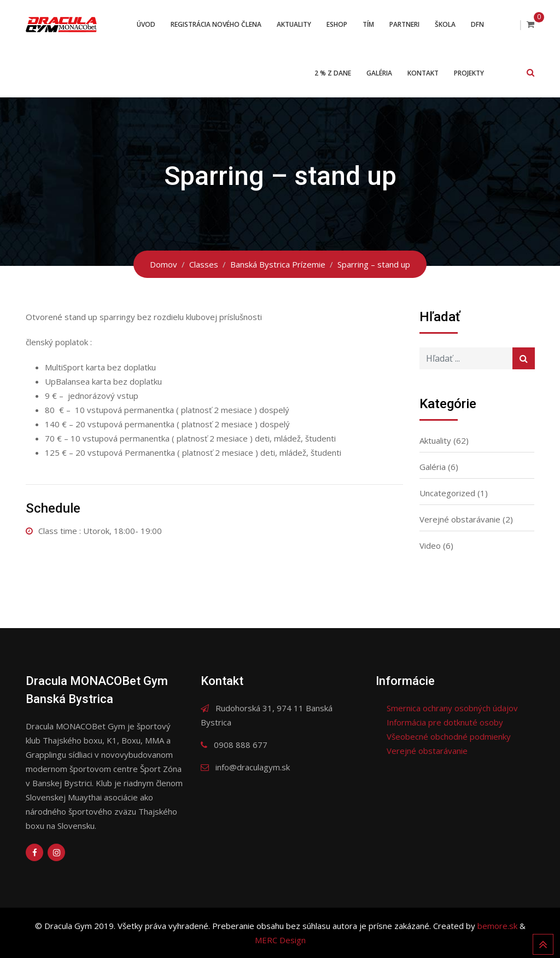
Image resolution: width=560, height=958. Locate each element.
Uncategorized (447, 493)
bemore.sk (498, 926)
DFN (477, 24)
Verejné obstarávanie (460, 519)
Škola (445, 24)
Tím (368, 24)
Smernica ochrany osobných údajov (452, 708)
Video (430, 545)
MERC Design (280, 940)
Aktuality (294, 24)
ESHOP (337, 24)
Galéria (379, 73)
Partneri (404, 24)
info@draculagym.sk (253, 767)
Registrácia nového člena (216, 24)
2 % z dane (333, 73)
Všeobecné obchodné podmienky (449, 736)
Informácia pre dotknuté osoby (445, 722)
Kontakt (423, 73)
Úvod (146, 24)
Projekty (469, 73)
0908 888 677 (241, 745)
